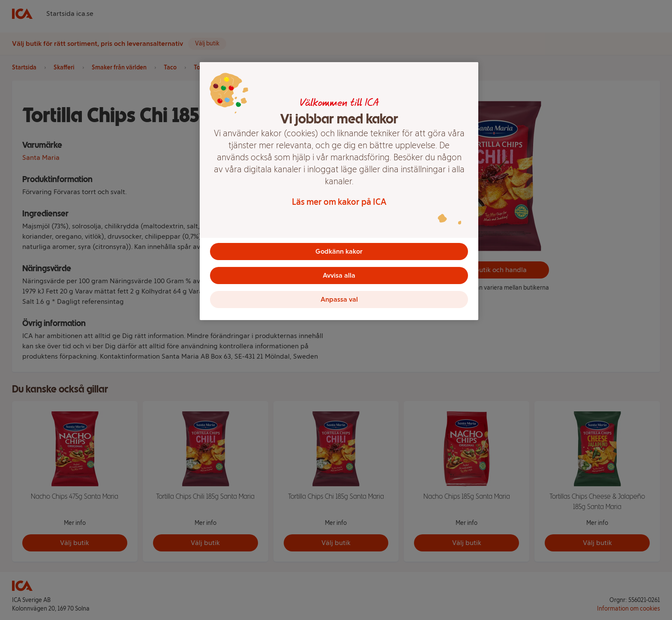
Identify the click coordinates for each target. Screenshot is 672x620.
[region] (339, 191)
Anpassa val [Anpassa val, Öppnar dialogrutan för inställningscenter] (339, 299)
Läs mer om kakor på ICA (339, 202)
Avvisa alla (339, 275)
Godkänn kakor (339, 251)
